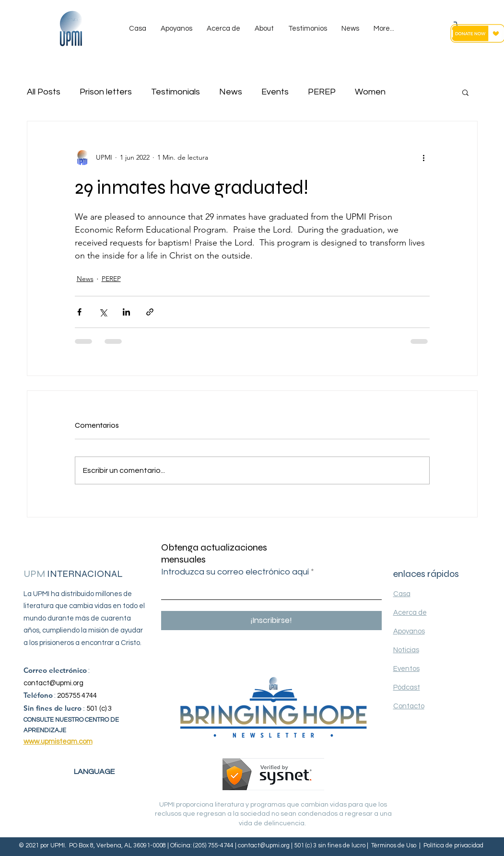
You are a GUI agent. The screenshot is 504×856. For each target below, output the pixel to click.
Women (370, 92)
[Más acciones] (424, 158)
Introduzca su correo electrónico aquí (235, 572)
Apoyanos (409, 631)
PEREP (322, 92)
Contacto (409, 706)
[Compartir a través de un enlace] (150, 312)
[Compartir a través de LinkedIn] (126, 312)
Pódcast (407, 687)
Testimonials (176, 92)
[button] (465, 92)
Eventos (406, 669)
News (231, 92)
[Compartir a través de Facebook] (79, 312)
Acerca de (410, 613)
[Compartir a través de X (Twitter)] (103, 312)
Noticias (406, 650)
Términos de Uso (394, 845)
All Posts (44, 92)
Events (275, 92)
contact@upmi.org (53, 683)
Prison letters (106, 92)
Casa (402, 594)
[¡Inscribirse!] (271, 621)
